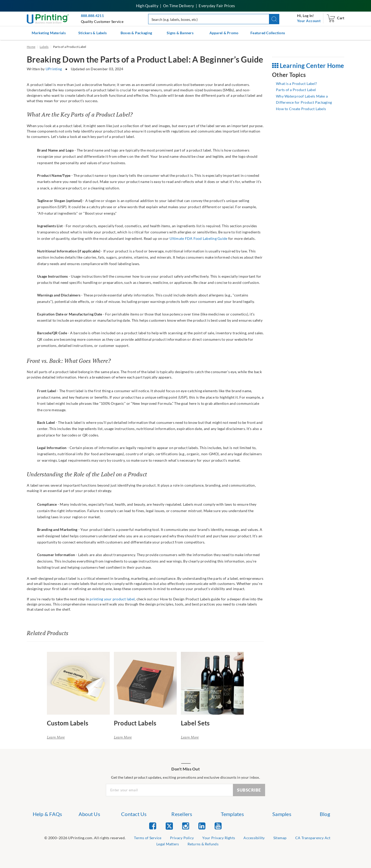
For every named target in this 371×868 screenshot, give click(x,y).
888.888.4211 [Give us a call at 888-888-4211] (92, 16)
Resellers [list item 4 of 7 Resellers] (182, 814)
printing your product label (112, 599)
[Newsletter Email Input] (170, 790)
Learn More (56, 737)
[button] (274, 19)
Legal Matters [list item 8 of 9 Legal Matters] (168, 844)
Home (31, 47)
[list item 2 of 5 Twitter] (169, 826)
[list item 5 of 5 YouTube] (218, 826)
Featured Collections (268, 33)
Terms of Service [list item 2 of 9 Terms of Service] (148, 838)
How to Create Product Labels (301, 109)
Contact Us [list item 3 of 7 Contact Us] (134, 814)
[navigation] (309, 21)
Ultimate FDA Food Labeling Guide (198, 238)
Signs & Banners (180, 33)
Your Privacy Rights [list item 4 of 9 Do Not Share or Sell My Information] (219, 838)
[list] (85, 838)
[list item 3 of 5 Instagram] (186, 826)
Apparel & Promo (224, 33)
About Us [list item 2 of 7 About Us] (89, 814)
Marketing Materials (49, 33)
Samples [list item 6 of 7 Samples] (282, 814)
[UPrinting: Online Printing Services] (48, 18)
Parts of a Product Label (296, 90)
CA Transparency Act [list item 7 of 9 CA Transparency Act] (313, 838)
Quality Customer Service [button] (102, 21)
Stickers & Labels (92, 33)
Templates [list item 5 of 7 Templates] (232, 814)
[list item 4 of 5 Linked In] (202, 826)
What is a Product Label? (296, 84)
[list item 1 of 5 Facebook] (153, 826)
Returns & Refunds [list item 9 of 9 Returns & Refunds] (203, 844)
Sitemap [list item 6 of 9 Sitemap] (280, 838)
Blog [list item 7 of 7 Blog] (325, 814)
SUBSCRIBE (249, 790)
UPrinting (54, 69)
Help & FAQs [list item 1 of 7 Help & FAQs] (48, 814)
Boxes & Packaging (136, 33)
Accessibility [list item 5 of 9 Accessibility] (254, 838)
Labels (44, 47)
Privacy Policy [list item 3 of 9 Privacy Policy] (182, 838)
